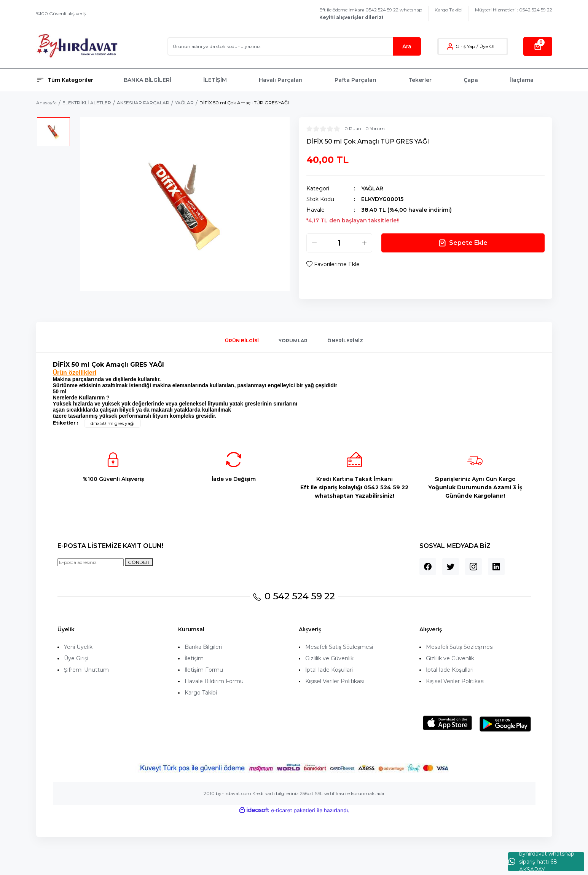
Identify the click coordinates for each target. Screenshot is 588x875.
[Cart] (538, 46)
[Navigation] (75, 80)
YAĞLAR (372, 188)
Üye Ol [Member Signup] (487, 46)
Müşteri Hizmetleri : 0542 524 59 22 (514, 10)
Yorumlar (293, 341)
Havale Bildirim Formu (214, 681)
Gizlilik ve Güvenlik (329, 658)
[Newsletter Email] (91, 562)
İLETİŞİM (215, 80)
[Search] (294, 46)
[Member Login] (450, 46)
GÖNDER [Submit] (139, 562)
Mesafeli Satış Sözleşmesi (339, 647)
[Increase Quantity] (364, 243)
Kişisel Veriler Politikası (335, 681)
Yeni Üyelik (78, 647)
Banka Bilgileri (203, 647)
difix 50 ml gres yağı (112, 423)
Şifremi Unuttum (86, 670)
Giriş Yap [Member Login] (465, 46)
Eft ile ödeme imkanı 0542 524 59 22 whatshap (371, 14)
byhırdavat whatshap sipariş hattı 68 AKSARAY (541, 862)
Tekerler (420, 80)
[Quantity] (339, 243)
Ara (407, 46)
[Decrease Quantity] (314, 243)
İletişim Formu (204, 670)
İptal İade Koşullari (329, 670)
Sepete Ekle (463, 243)
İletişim (194, 658)
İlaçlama (522, 80)
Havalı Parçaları (281, 80)
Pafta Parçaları (355, 80)
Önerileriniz (345, 341)
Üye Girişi (76, 658)
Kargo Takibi (449, 10)
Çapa (471, 80)
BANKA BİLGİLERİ (147, 80)
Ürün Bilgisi (242, 341)
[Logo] (77, 46)
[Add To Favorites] (333, 264)
